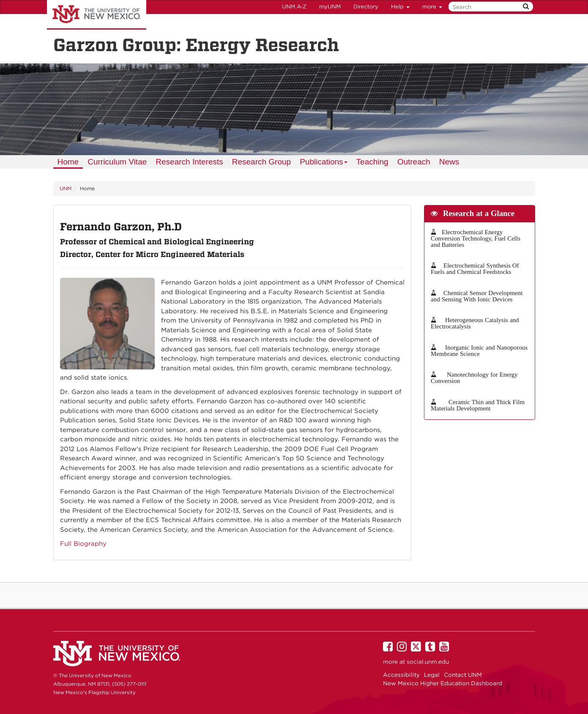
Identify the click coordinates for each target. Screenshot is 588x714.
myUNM (330, 7)
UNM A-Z (294, 7)
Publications (324, 163)
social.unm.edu (428, 662)
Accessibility (401, 675)
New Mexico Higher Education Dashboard (443, 683)
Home (68, 162)
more (432, 7)
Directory (366, 7)
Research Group (261, 162)
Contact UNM (463, 675)
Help (400, 7)
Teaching (372, 162)
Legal (432, 675)
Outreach (414, 162)
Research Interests (189, 162)
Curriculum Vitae (117, 162)
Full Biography (83, 544)
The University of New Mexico (97, 15)
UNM (66, 188)
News (449, 162)
